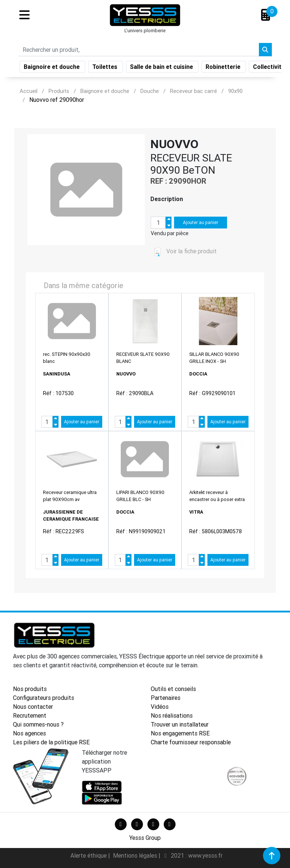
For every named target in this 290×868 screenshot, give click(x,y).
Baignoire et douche (52, 68)
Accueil (29, 91)
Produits (59, 91)
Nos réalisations (172, 715)
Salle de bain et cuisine (162, 68)
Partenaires (166, 698)
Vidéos (160, 707)
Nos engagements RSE (180, 733)
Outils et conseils (173, 689)
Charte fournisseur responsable (191, 742)
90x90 (235, 91)
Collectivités (271, 68)
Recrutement (30, 715)
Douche (150, 91)
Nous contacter (33, 707)
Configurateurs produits (44, 698)
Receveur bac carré (194, 91)
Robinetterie (224, 68)
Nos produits (30, 689)
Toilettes (106, 68)
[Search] (139, 51)
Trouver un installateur (180, 724)
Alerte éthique (89, 855)
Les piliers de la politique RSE (51, 742)
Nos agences (29, 733)
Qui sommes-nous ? (38, 724)
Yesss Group (145, 838)
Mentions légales (136, 855)
